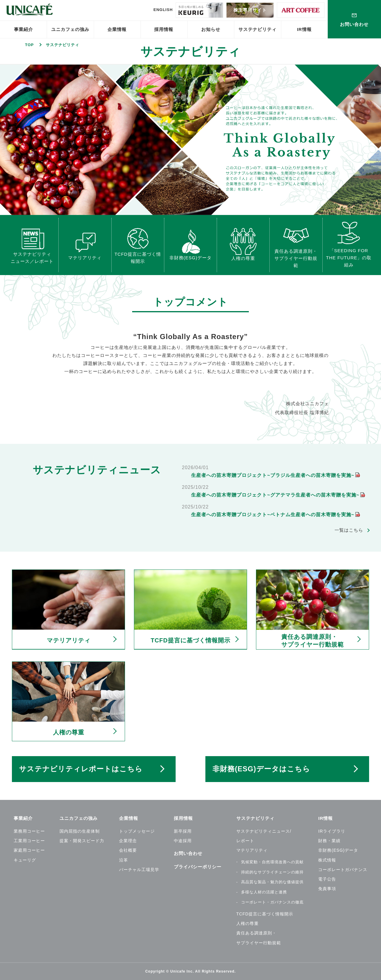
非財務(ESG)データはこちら (261, 769)
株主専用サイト (250, 10)
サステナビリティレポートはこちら (81, 769)
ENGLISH (163, 10)
